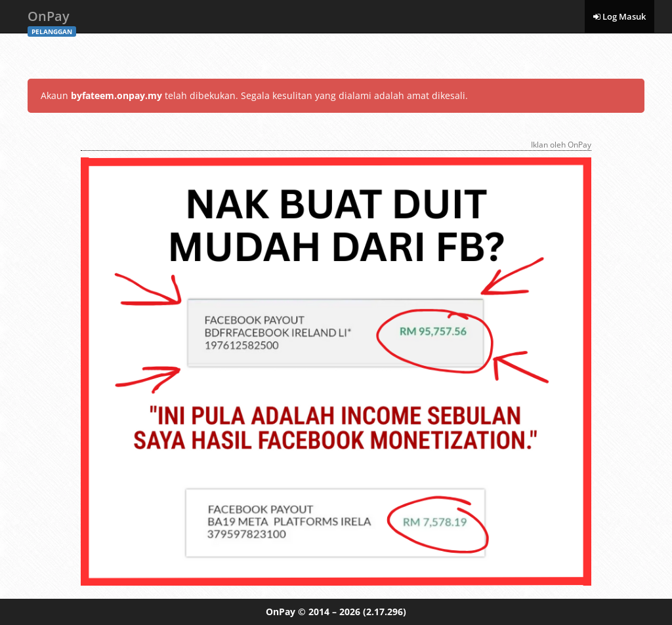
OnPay (52, 20)
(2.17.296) (385, 612)
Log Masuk (619, 16)
